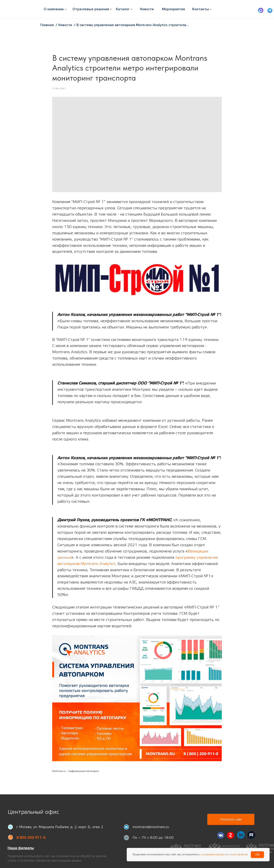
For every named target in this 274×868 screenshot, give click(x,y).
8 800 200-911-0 (31, 838)
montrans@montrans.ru (151, 827)
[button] (91, 9)
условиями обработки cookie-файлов (224, 855)
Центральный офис (33, 812)
